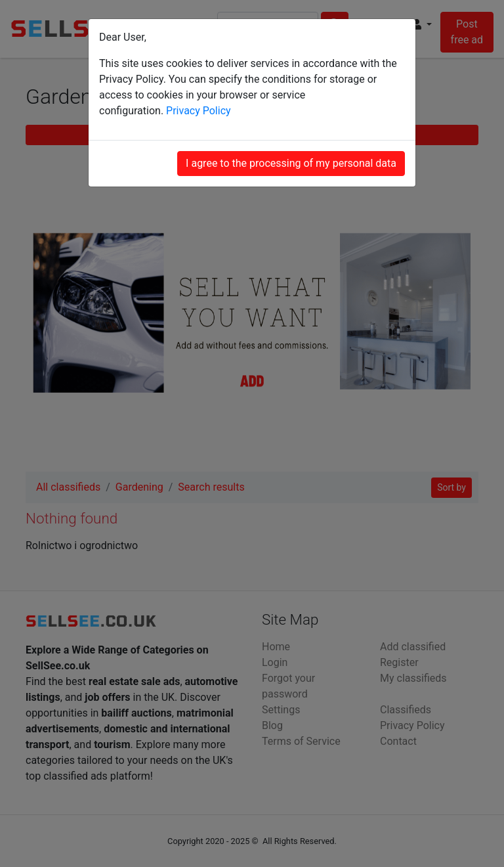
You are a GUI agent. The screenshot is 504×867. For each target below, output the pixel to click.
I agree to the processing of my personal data (291, 163)
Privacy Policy (199, 111)
